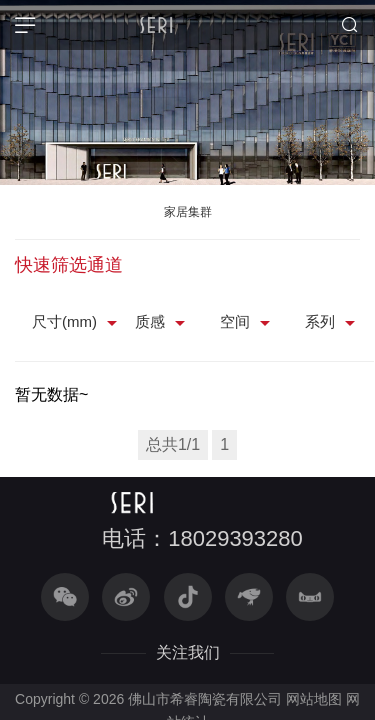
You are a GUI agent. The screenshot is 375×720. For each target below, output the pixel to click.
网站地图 (314, 699)
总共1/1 (173, 444)
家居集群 (188, 212)
